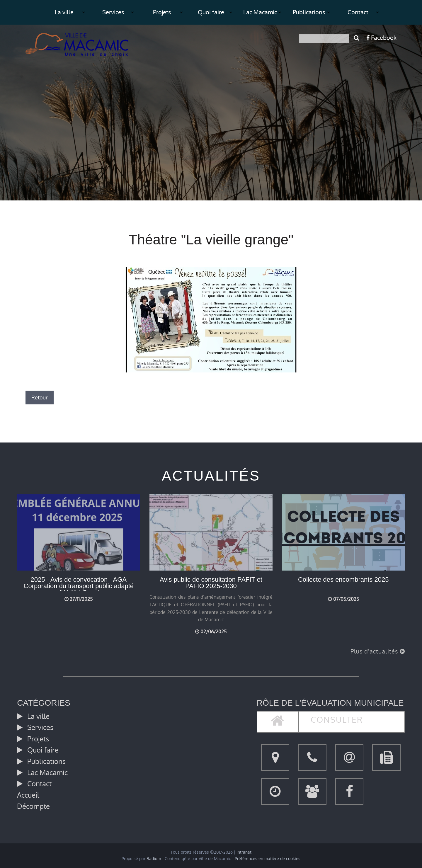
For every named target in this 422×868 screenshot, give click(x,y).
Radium (154, 859)
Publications (309, 12)
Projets (162, 12)
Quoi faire (211, 12)
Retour (40, 398)
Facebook (381, 38)
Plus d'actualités (378, 651)
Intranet (244, 852)
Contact (358, 12)
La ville (64, 12)
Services (113, 12)
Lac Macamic (260, 12)
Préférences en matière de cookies (268, 859)
